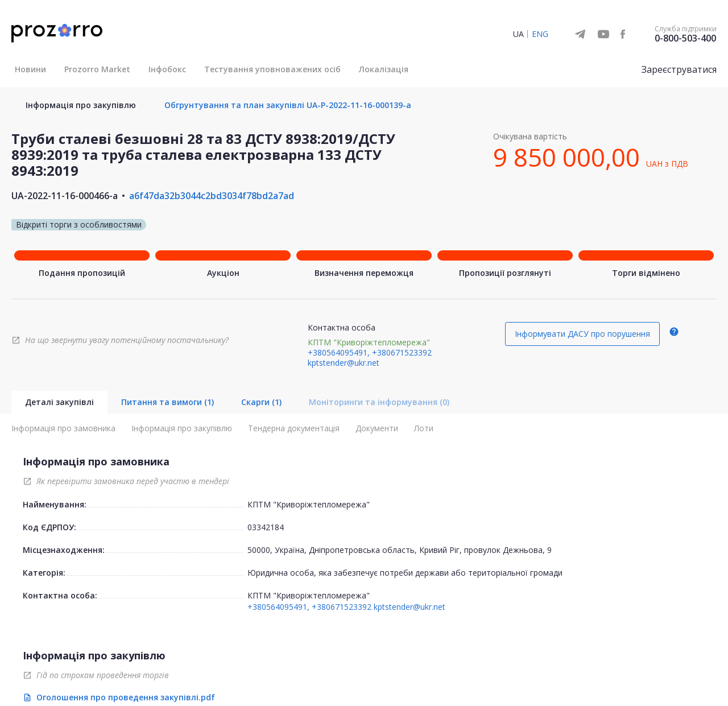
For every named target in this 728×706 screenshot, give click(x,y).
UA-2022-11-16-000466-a (65, 196)
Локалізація (384, 69)
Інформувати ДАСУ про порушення (582, 334)
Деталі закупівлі (59, 402)
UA (518, 34)
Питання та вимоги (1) (167, 402)
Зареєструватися (679, 69)
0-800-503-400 (685, 38)
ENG (540, 34)
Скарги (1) (261, 402)
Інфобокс (167, 69)
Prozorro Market (97, 69)
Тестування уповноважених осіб (272, 69)
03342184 (266, 527)
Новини (30, 69)
